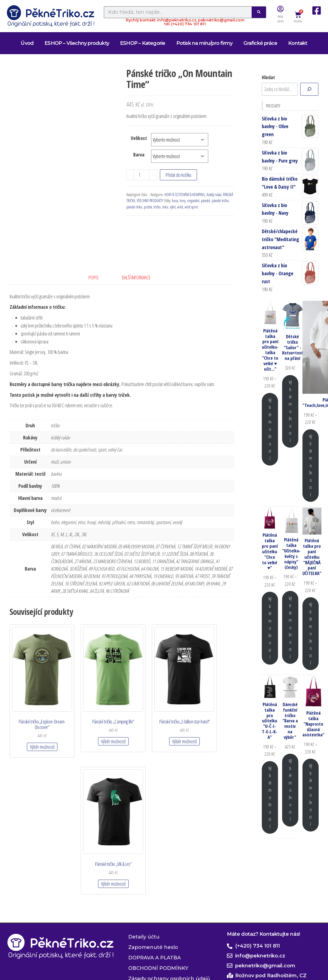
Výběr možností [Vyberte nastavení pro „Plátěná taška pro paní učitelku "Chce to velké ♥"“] (270, 628)
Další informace (136, 277)
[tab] (98, 278)
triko (165, 207)
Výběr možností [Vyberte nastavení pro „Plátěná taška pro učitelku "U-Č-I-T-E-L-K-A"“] (270, 797)
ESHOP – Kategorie (143, 43)
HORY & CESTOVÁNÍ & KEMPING (185, 195)
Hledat (268, 77)
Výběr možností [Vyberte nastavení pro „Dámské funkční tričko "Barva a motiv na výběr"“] (290, 790)
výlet (173, 207)
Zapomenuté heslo (153, 869)
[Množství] (141, 175)
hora (175, 201)
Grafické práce (260, 43)
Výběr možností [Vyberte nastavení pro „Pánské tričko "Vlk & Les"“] (209, 720)
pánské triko (134, 207)
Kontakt (298, 43)
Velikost (139, 138)
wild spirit (191, 207)
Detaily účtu (144, 858)
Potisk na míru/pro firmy (205, 43)
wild (180, 207)
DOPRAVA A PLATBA (155, 879)
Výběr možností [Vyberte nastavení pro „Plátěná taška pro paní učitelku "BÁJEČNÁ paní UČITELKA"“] (311, 633)
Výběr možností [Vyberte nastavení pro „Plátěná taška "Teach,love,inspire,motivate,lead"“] (311, 465)
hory (183, 201)
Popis (94, 277)
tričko (157, 207)
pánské (206, 201)
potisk (148, 207)
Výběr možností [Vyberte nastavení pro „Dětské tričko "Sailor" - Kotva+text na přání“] (290, 411)
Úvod (27, 43)
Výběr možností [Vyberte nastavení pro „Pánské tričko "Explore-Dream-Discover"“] (34, 725)
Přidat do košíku (178, 175)
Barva (139, 155)
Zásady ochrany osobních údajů (169, 900)
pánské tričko (220, 201)
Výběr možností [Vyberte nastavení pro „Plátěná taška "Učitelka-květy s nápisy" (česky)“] (290, 627)
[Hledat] (309, 89)
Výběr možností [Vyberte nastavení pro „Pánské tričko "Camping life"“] (92, 720)
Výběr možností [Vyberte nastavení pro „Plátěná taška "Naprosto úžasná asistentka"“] (311, 795)
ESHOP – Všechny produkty (77, 43)
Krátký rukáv (214, 195)
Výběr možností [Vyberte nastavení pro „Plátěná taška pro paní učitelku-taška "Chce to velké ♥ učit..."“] (270, 429)
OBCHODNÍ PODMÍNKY (158, 890)
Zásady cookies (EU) (154, 910)
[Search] (259, 12)
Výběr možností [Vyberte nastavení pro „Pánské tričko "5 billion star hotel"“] (151, 725)
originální (193, 201)
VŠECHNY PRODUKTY (150, 201)
